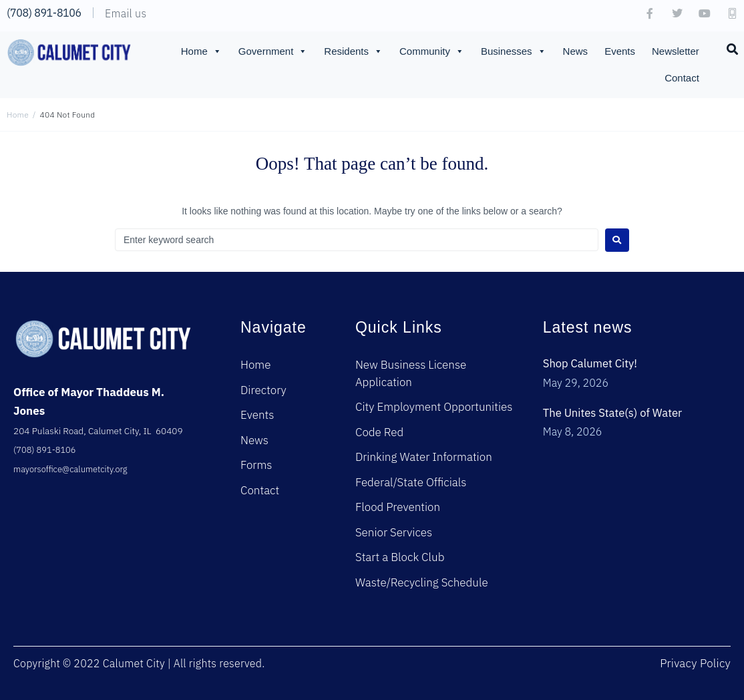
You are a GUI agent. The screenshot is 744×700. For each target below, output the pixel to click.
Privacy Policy (695, 663)
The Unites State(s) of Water (614, 413)
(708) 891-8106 (44, 13)
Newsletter (676, 51)
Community (432, 51)
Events (620, 51)
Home (201, 51)
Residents (353, 51)
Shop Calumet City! (591, 363)
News (576, 51)
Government (273, 51)
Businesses (514, 51)
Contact (682, 78)
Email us (126, 13)
